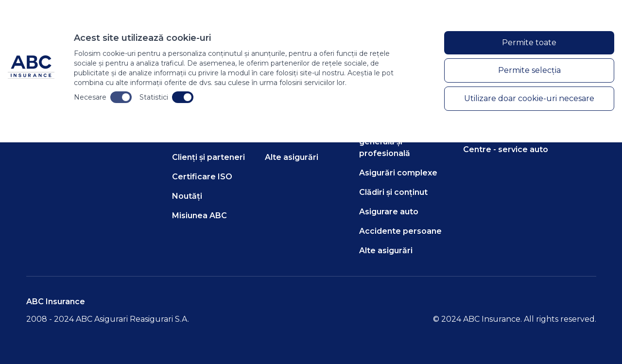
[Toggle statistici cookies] (183, 97)
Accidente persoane (400, 231)
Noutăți (187, 196)
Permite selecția (529, 70)
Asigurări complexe (398, 173)
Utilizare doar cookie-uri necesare (529, 98)
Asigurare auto (389, 212)
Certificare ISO (202, 177)
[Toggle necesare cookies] (121, 97)
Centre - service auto (506, 149)
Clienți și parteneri (208, 157)
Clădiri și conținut (393, 192)
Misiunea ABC (199, 216)
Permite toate (529, 43)
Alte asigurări (292, 157)
